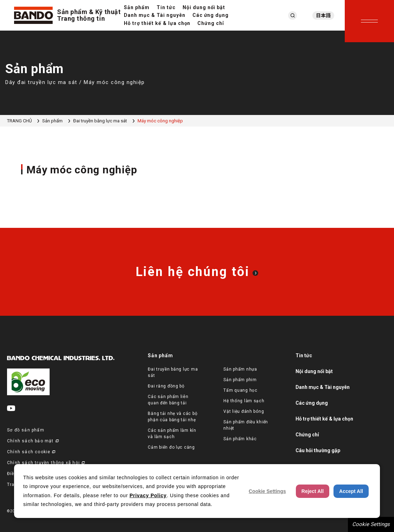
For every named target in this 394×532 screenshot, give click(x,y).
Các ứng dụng (211, 15)
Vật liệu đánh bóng (244, 411)
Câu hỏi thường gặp (318, 450)
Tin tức (166, 7)
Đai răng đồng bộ (166, 386)
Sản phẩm (137, 7)
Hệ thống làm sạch (244, 401)
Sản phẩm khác (240, 439)
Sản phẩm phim (240, 380)
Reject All (313, 491)
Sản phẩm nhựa (240, 369)
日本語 (323, 15)
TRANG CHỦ (19, 121)
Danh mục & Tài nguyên (155, 15)
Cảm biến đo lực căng (171, 447)
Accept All (351, 491)
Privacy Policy (148, 495)
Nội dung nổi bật (204, 7)
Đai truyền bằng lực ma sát (100, 121)
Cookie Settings (371, 524)
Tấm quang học (240, 390)
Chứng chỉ (211, 23)
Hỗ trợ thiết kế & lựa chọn (157, 23)
